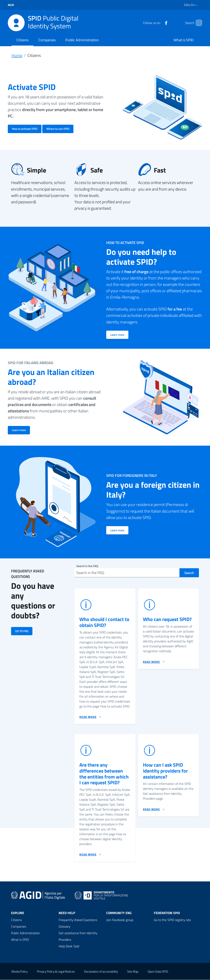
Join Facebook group (120, 920)
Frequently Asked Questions (78, 920)
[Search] (197, 23)
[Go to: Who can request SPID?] (154, 662)
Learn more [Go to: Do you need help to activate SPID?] (117, 335)
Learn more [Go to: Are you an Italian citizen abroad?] (19, 430)
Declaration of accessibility (101, 972)
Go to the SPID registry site (172, 920)
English (189, 5)
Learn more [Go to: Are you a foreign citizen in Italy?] (117, 530)
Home (17, 55)
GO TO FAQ (22, 631)
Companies (47, 40)
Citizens (22, 40)
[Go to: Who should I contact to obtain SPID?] (90, 717)
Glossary (64, 927)
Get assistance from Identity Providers (78, 936)
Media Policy (20, 972)
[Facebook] (159, 23)
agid (11, 5)
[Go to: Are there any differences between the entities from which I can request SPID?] (90, 855)
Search (189, 573)
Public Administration (82, 40)
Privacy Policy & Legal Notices (56, 972)
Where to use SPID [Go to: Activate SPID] (58, 129)
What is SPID (184, 40)
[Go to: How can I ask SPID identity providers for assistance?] (154, 809)
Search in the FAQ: (87, 566)
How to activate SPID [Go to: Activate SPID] (25, 129)
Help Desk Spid (69, 946)
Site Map (133, 972)
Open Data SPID (158, 972)
